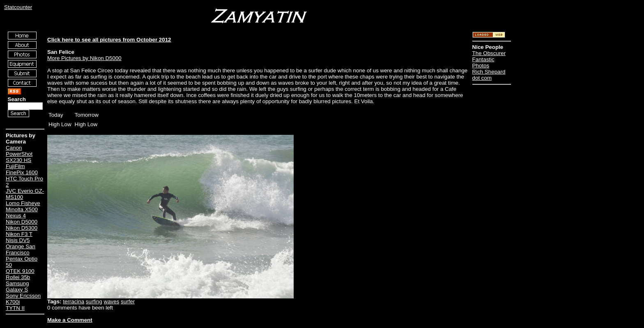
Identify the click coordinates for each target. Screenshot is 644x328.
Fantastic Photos (483, 62)
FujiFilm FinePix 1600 (22, 169)
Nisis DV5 (18, 240)
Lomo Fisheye (23, 203)
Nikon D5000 (22, 222)
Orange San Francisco (21, 249)
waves (112, 301)
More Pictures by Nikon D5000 (84, 58)
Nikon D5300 (22, 228)
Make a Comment (70, 320)
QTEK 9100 (20, 271)
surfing (94, 301)
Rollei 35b (18, 277)
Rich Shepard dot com (489, 75)
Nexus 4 (16, 216)
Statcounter (18, 7)
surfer (128, 301)
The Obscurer (489, 53)
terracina (74, 301)
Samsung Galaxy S (17, 286)
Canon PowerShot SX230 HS (19, 154)
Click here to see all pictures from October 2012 (109, 40)
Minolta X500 (22, 209)
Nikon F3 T (19, 234)
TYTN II (15, 308)
